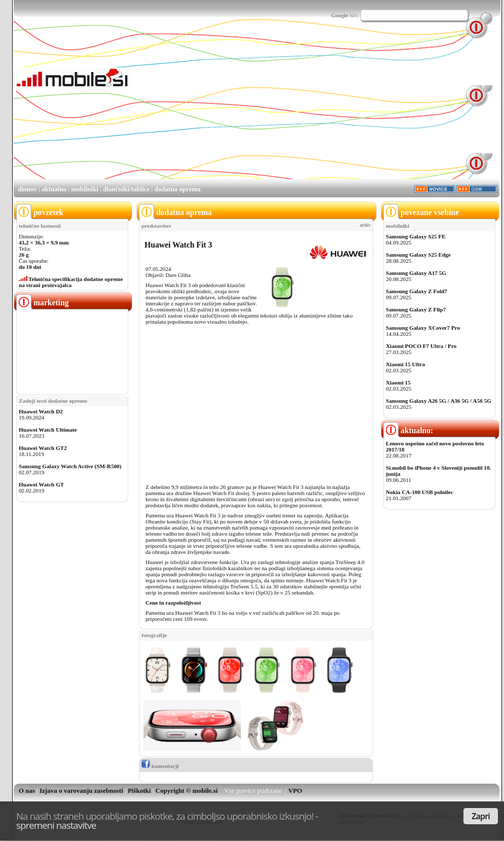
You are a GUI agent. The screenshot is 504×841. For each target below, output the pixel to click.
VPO (295, 791)
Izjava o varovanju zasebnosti (81, 791)
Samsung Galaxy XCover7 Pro (423, 328)
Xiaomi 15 (398, 382)
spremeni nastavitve (56, 825)
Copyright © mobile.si (187, 791)
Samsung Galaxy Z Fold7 (417, 291)
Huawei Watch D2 (41, 411)
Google (340, 15)
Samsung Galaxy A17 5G (416, 273)
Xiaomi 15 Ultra (405, 364)
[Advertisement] (223, 107)
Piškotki (139, 791)
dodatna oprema (177, 189)
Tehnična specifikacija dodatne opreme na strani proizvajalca (71, 282)
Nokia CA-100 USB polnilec (420, 492)
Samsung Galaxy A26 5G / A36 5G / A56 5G (439, 401)
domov (27, 189)
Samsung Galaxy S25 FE (416, 236)
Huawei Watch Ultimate (48, 430)
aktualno (54, 189)
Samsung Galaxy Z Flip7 (416, 309)
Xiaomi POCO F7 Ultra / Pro (421, 346)
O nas (27, 791)
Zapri (481, 816)
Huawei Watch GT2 (43, 448)
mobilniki (84, 189)
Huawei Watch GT (41, 484)
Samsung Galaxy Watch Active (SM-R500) (70, 466)
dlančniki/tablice (126, 189)
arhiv (365, 225)
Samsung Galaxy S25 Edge (418, 255)
